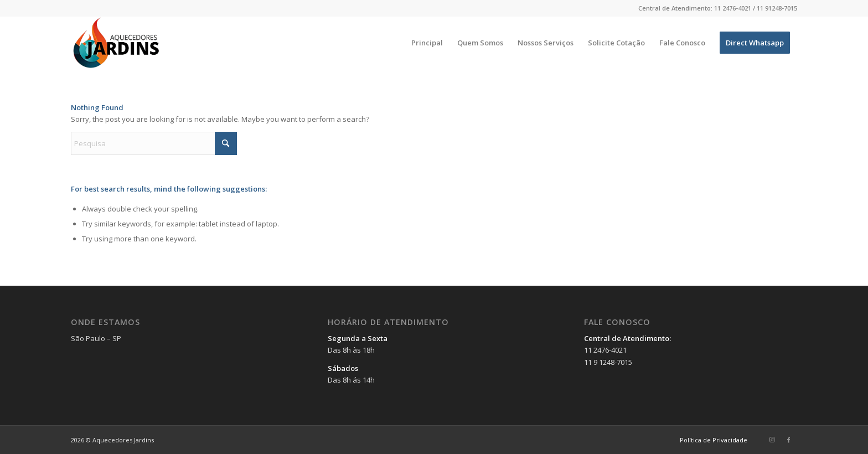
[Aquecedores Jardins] (117, 43)
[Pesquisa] (154, 143)
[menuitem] (427, 43)
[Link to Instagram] (772, 440)
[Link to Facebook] (789, 440)
